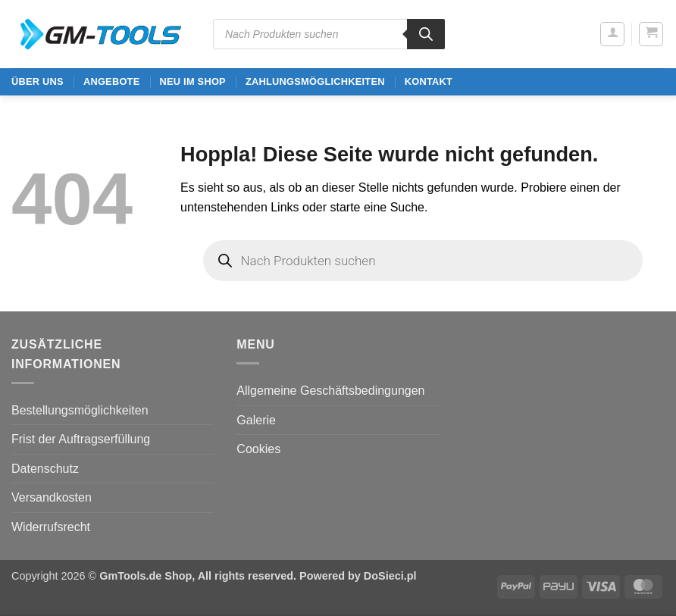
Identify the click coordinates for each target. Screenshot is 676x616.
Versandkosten (52, 497)
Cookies (258, 449)
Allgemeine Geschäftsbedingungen (330, 391)
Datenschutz (45, 469)
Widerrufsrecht (51, 527)
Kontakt (429, 81)
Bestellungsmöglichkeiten (80, 410)
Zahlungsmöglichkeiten (315, 81)
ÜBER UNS (38, 81)
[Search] (426, 34)
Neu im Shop (192, 81)
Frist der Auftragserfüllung (81, 439)
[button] (612, 34)
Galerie (256, 420)
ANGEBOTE (112, 81)
